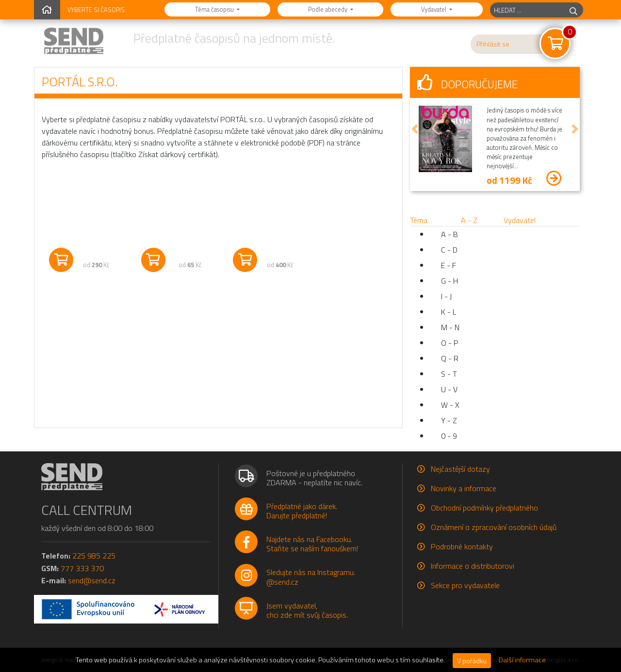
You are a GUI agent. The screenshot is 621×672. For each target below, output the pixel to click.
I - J (446, 296)
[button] (415, 129)
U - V (449, 389)
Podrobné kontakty (462, 546)
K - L (449, 312)
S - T (449, 374)
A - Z (469, 220)
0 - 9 (449, 436)
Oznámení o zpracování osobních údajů (494, 527)
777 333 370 (82, 568)
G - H (449, 281)
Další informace (522, 660)
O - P (450, 343)
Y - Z (449, 420)
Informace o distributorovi (473, 566)
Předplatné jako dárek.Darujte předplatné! (302, 511)
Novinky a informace (464, 488)
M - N (450, 327)
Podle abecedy (328, 9)
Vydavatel (434, 9)
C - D (449, 250)
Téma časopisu (215, 9)
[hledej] (573, 10)
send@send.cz (92, 580)
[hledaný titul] (527, 10)
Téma (419, 220)
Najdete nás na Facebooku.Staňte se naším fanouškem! (312, 544)
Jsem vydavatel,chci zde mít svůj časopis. (307, 610)
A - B (449, 234)
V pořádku (472, 661)
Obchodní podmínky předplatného (484, 508)
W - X (450, 405)
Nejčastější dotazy (460, 469)
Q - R (450, 358)
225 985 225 (94, 556)
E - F (449, 265)
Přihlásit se (493, 44)
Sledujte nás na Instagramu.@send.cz (311, 577)
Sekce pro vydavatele (465, 585)
